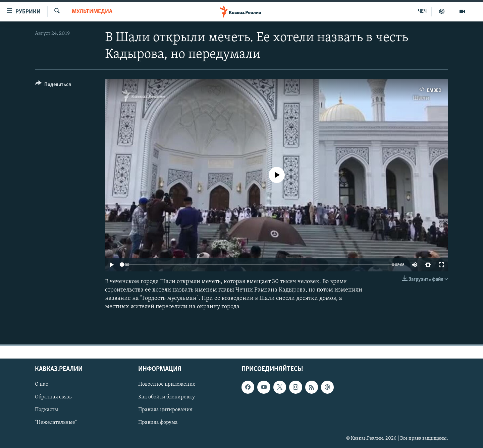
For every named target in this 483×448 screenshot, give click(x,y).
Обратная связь (53, 397)
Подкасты (46, 410)
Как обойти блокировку (167, 397)
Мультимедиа (92, 12)
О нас (41, 384)
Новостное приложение (167, 384)
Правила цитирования (165, 410)
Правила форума (158, 423)
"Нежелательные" (56, 423)
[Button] (53, 86)
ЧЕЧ (422, 11)
